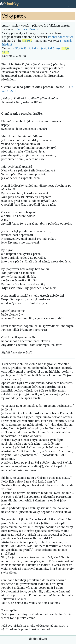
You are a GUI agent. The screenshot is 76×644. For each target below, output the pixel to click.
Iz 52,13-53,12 (21, 48)
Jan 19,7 (27, 41)
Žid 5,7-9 (54, 48)
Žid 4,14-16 (39, 48)
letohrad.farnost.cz (30, 29)
